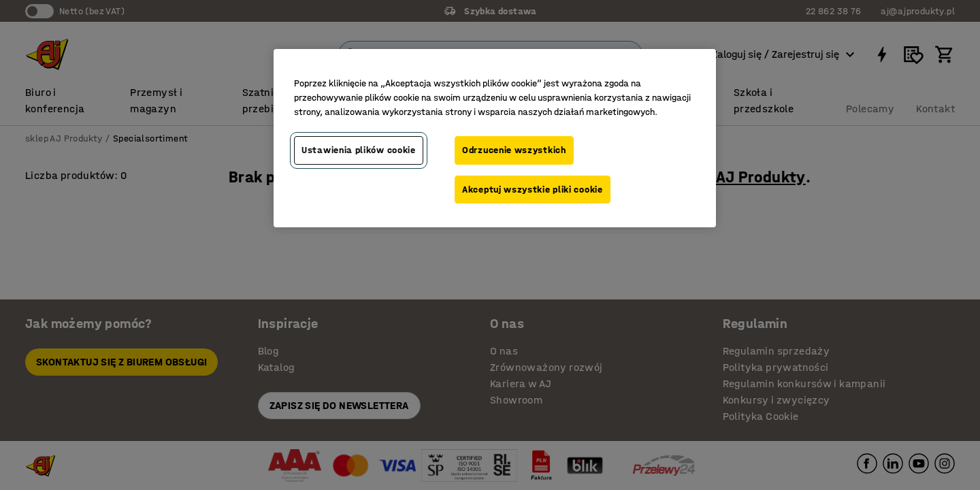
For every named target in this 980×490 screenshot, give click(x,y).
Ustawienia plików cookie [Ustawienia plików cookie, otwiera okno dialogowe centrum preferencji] (359, 150)
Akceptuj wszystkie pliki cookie (533, 190)
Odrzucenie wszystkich (514, 150)
